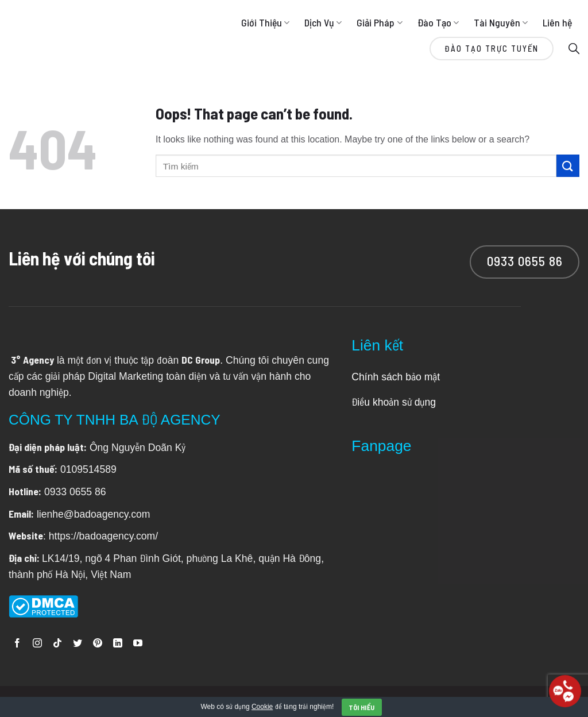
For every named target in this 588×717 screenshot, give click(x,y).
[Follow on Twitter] (78, 644)
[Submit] (568, 166)
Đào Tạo (438, 22)
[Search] (574, 48)
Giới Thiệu (265, 22)
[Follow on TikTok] (57, 644)
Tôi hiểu (362, 707)
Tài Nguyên (501, 22)
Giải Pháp (379, 22)
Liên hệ (557, 22)
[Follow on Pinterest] (98, 644)
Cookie (262, 706)
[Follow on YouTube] (138, 644)
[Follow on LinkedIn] (118, 644)
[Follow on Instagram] (37, 644)
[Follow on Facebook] (17, 644)
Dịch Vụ (323, 22)
